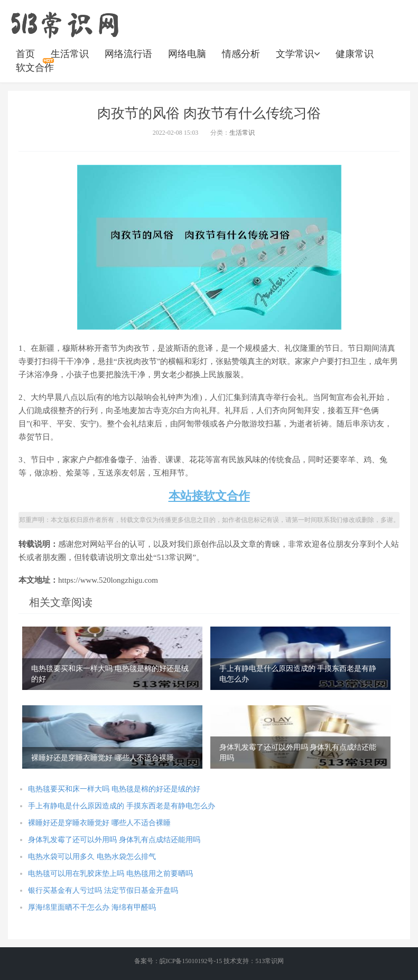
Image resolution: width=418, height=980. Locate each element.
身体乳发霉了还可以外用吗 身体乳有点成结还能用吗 (114, 840)
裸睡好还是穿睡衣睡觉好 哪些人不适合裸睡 (99, 823)
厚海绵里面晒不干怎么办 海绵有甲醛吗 (92, 907)
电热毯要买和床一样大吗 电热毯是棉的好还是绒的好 (114, 789)
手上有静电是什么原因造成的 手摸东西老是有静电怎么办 (122, 806)
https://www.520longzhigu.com (64, 24)
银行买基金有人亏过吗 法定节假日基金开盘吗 (103, 890)
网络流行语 (128, 54)
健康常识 (355, 54)
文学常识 (298, 54)
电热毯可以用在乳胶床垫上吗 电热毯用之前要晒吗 (110, 874)
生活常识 (70, 54)
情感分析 (241, 54)
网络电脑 (187, 54)
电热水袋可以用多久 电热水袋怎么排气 (92, 857)
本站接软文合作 (209, 496)
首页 (25, 54)
